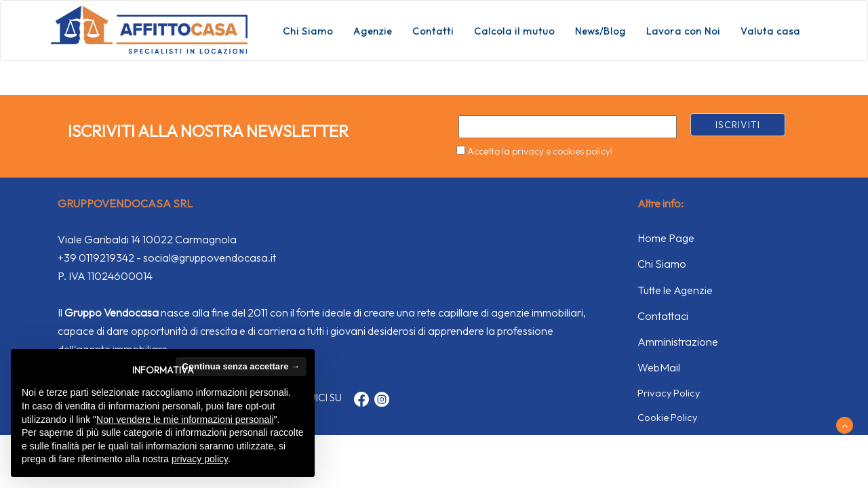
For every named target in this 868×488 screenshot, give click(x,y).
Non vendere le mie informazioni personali (185, 420)
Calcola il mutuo (514, 31)
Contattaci (663, 316)
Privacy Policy (669, 393)
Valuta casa (770, 31)
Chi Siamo (308, 31)
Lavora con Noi (683, 31)
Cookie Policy (667, 417)
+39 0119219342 (96, 258)
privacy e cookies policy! (562, 151)
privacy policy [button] (200, 459)
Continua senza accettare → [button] (241, 366)
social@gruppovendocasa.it (210, 258)
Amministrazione (678, 342)
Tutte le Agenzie (675, 290)
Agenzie (373, 31)
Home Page (666, 238)
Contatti (433, 31)
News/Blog (600, 31)
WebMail (659, 367)
